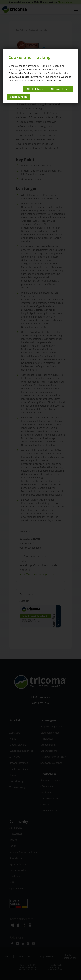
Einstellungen (18, 97)
